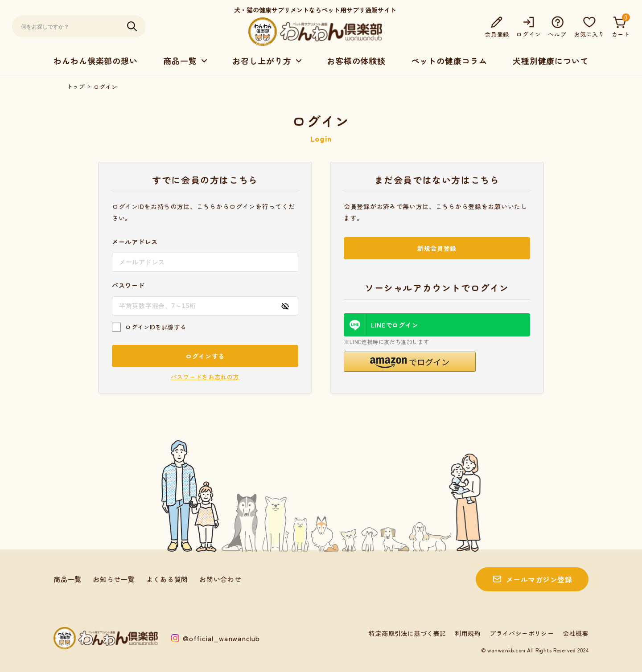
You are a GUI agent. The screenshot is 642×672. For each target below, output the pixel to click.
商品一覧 (68, 579)
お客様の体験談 (356, 61)
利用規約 (468, 633)
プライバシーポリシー (522, 633)
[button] (410, 362)
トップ (76, 86)
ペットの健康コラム (449, 61)
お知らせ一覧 (114, 579)
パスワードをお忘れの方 (205, 377)
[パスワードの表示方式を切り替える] (285, 306)
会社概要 (576, 633)
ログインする (205, 356)
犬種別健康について (551, 61)
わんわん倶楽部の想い (96, 61)
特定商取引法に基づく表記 (407, 633)
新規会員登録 (437, 248)
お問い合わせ (220, 579)
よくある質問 (167, 579)
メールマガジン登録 (539, 579)
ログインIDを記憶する (156, 327)
